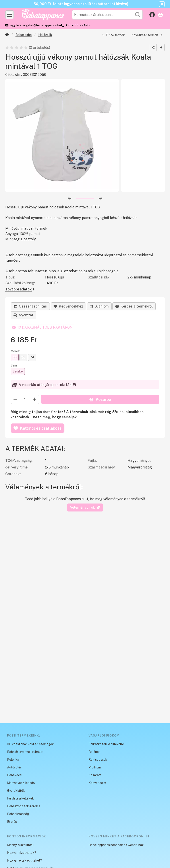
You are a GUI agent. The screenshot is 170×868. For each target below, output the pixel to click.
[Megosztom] (153, 47)
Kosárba (100, 399)
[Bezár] (162, 4)
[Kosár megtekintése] (160, 15)
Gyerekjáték (16, 791)
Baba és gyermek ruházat (25, 752)
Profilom (95, 767)
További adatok (20, 289)
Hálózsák (45, 35)
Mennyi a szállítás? (21, 845)
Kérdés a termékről (134, 306)
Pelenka (13, 760)
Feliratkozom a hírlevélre (106, 744)
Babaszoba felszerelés (24, 806)
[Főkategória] (7, 35)
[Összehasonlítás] (30, 306)
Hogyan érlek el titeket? (25, 860)
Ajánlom (99, 306)
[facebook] (161, 47)
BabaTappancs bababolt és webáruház (116, 845)
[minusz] (15, 400)
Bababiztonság (18, 814)
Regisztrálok (98, 760)
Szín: (14, 365)
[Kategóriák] (10, 15)
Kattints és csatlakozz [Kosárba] (38, 428)
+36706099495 (78, 25)
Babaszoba (24, 35)
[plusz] (35, 400)
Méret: (15, 351)
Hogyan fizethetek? (22, 853)
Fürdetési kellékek (20, 798)
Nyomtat (23, 315)
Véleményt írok (85, 507)
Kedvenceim (97, 783)
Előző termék (113, 35)
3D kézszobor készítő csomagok (30, 744)
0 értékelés (40, 47)
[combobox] (107, 15)
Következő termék (147, 35)
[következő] (100, 198)
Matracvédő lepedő (21, 783)
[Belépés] (152, 15)
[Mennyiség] (25, 400)
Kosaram (95, 775)
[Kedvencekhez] (68, 306)
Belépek (95, 752)
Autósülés (14, 767)
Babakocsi (15, 775)
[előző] (70, 198)
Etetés (12, 822)
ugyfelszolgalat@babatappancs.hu (35, 25)
